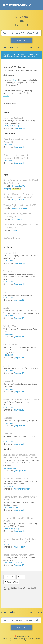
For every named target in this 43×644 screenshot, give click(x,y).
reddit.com (8, 145)
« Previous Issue (10, 48)
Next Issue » (36, 48)
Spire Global (17, 219)
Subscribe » (21, 40)
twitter (6, 96)
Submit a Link (28, 641)
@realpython (20, 471)
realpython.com (10, 468)
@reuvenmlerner (22, 489)
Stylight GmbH (18, 200)
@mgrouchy (19, 128)
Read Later (11, 577)
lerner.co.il (8, 486)
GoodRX (15, 230)
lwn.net (7, 544)
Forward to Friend (13, 582)
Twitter (29, 639)
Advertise (19, 641)
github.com (8, 261)
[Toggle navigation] (37, 5)
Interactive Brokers (20, 208)
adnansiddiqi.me (11, 508)
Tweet (22, 577)
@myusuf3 (19, 300)
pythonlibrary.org (11, 529)
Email (34, 639)
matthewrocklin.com (13, 563)
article (14, 80)
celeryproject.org (11, 126)
